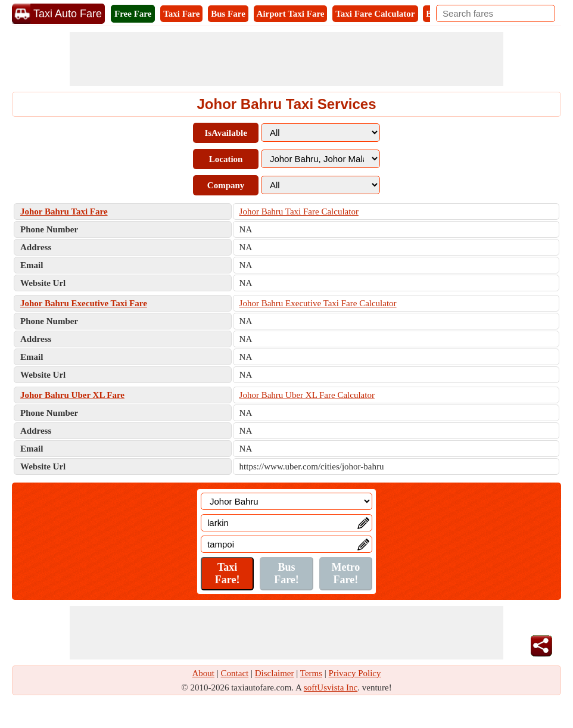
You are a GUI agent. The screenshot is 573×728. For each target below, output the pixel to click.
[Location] (286, 501)
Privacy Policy (355, 673)
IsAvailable (225, 133)
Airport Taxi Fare (291, 14)
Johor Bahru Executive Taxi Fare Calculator (318, 303)
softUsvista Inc (331, 687)
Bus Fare (228, 14)
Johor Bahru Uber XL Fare (72, 395)
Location (226, 159)
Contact (235, 673)
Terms (311, 673)
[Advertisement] (286, 59)
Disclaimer (275, 673)
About (204, 673)
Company (226, 185)
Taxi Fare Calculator (375, 14)
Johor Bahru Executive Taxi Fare (84, 303)
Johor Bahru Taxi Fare (64, 211)
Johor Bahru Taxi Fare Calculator (299, 211)
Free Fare (133, 14)
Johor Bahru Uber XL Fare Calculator (307, 395)
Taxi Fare (181, 14)
